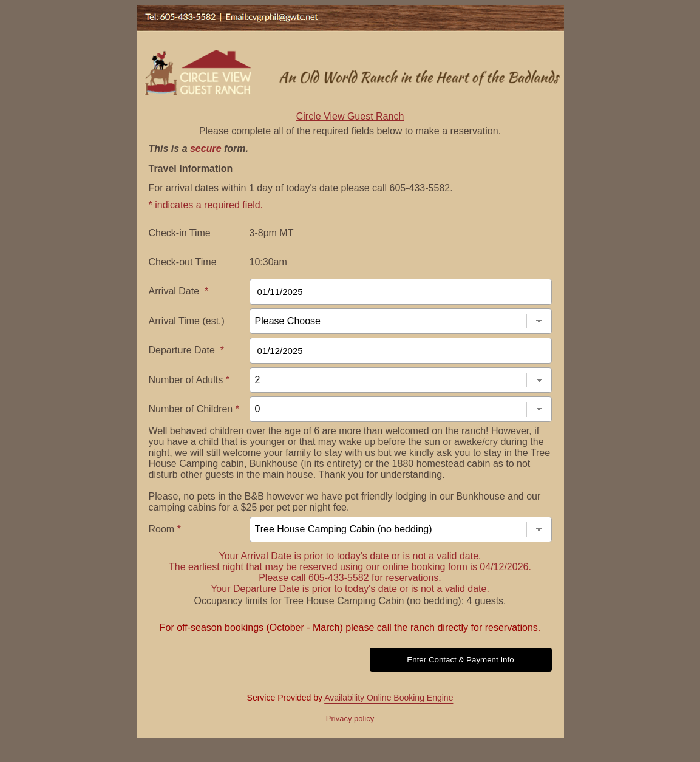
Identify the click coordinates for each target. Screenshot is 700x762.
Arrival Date (179, 291)
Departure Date (187, 350)
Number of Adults (189, 380)
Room (165, 529)
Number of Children (194, 409)
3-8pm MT (272, 233)
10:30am (268, 262)
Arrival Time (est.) (187, 321)
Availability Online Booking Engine (389, 698)
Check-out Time (183, 262)
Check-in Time (180, 233)
